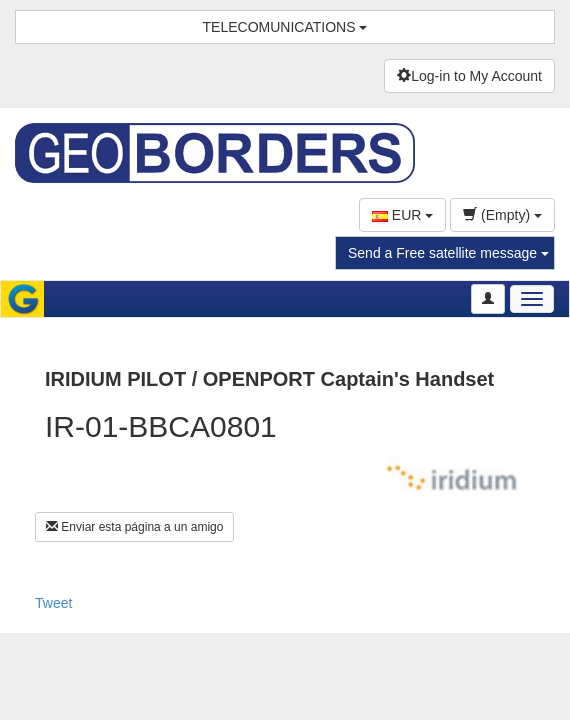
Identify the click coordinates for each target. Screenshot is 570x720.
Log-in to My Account (469, 76)
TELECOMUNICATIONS (285, 27)
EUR (402, 215)
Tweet (53, 603)
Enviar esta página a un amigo (134, 527)
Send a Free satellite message (448, 253)
